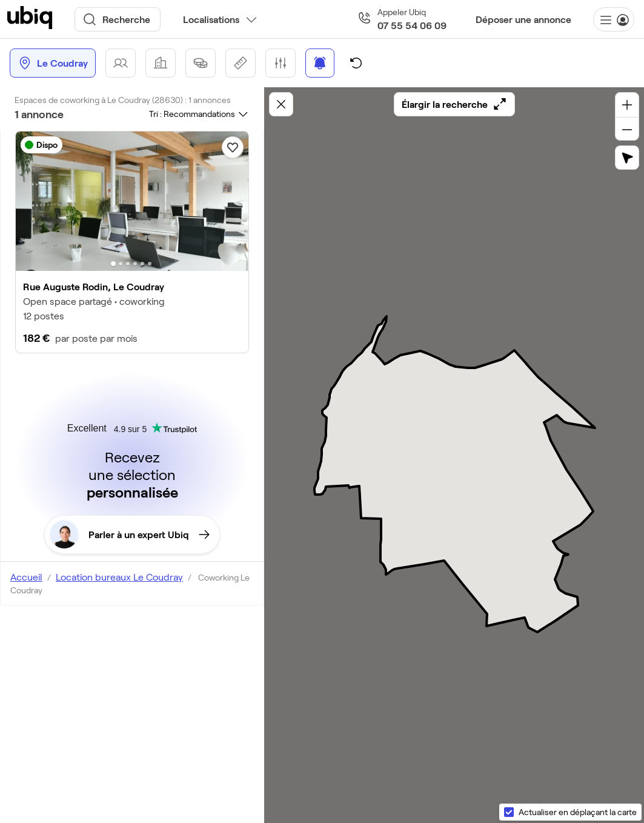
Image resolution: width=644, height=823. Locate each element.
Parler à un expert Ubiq (130, 535)
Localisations (211, 19)
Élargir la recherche (454, 104)
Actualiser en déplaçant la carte (578, 812)
